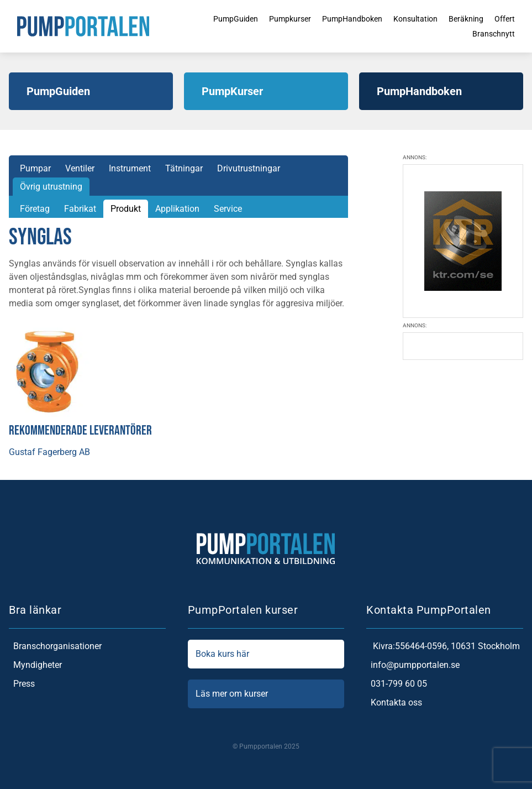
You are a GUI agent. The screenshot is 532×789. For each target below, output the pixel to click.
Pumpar (35, 168)
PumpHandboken (344, 17)
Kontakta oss (394, 703)
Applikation (177, 209)
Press (22, 684)
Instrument (130, 168)
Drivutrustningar (249, 168)
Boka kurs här (266, 654)
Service (228, 209)
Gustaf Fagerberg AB (49, 452)
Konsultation (414, 17)
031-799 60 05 (397, 684)
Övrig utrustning (51, 187)
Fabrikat (80, 209)
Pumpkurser (276, 17)
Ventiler (80, 168)
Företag (35, 209)
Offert (512, 17)
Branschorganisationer (55, 646)
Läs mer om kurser (266, 694)
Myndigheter (35, 665)
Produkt (126, 209)
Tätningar (184, 168)
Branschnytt (500, 35)
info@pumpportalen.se (413, 665)
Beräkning (470, 17)
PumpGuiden (216, 17)
